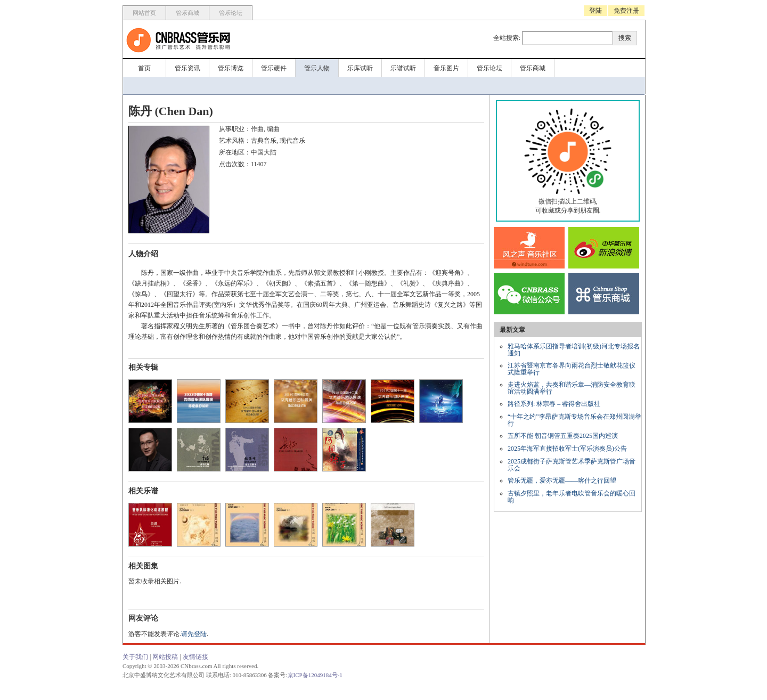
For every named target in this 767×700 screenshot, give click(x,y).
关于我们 (135, 657)
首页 (144, 68)
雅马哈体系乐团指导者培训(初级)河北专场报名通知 (574, 350)
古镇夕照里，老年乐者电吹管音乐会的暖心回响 (572, 497)
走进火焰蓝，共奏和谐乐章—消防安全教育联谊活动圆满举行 (572, 388)
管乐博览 (231, 68)
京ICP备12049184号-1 (315, 675)
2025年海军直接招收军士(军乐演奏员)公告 (567, 449)
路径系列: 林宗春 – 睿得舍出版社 (554, 404)
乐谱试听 (403, 68)
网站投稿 (165, 657)
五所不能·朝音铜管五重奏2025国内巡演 (563, 436)
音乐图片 (446, 68)
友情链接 (195, 657)
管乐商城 (187, 13)
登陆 (595, 11)
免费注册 (626, 11)
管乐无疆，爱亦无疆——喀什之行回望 (562, 481)
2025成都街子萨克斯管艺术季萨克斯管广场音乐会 (572, 465)
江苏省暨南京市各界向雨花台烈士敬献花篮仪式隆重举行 (572, 369)
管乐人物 (317, 68)
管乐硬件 (274, 68)
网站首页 (144, 13)
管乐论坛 (231, 13)
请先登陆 (194, 634)
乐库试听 (360, 68)
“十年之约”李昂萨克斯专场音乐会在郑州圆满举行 (574, 420)
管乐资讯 (187, 68)
